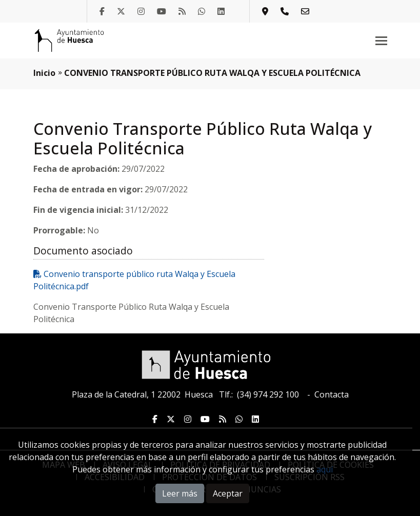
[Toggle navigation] (381, 41)
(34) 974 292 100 (268, 394)
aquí (325, 469)
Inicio (44, 73)
